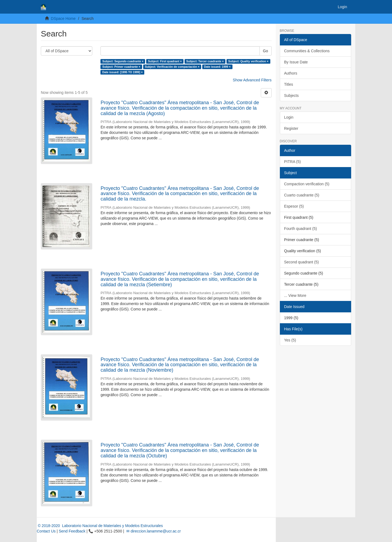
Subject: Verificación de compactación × (172, 67)
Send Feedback (72, 531)
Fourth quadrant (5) (301, 229)
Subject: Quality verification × (248, 61)
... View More (295, 295)
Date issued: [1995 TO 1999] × (122, 72)
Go (266, 51)
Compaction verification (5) (307, 184)
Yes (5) (290, 340)
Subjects (292, 96)
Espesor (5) (294, 206)
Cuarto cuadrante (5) (302, 195)
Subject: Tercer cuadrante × (205, 61)
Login (289, 117)
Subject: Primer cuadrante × (121, 67)
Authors (291, 73)
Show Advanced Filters (252, 80)
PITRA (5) (293, 162)
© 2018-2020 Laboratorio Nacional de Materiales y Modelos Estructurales (100, 526)
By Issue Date (296, 62)
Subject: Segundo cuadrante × (123, 61)
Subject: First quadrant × (165, 61)
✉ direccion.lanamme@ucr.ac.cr (153, 531)
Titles (289, 84)
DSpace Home (63, 19)
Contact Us (46, 531)
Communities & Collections (307, 51)
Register (291, 128)
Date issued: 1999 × (217, 67)
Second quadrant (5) (302, 262)
